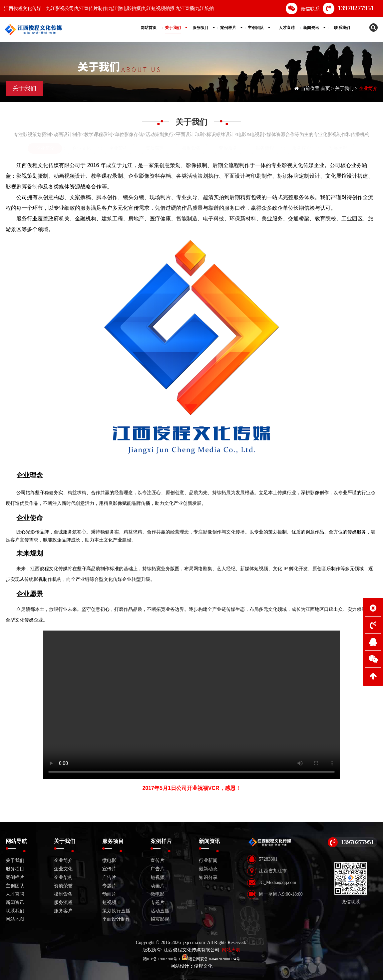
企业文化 (82, 148)
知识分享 (208, 877)
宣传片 (109, 869)
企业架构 (118, 148)
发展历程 (338, 148)
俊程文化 (203, 966)
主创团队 (15, 886)
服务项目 (15, 869)
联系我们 (15, 911)
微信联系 (303, 9)
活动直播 (160, 911)
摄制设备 (191, 148)
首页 (325, 89)
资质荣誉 (155, 148)
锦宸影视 (160, 919)
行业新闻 (208, 860)
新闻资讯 (15, 902)
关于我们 (344, 89)
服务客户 (301, 148)
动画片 (109, 894)
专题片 (109, 886)
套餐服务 (228, 148)
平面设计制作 (116, 919)
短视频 (109, 902)
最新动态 (208, 869)
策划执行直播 (116, 911)
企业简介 (368, 89)
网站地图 (15, 919)
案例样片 (15, 877)
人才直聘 (15, 894)
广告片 (109, 877)
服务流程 (265, 148)
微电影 (109, 860)
